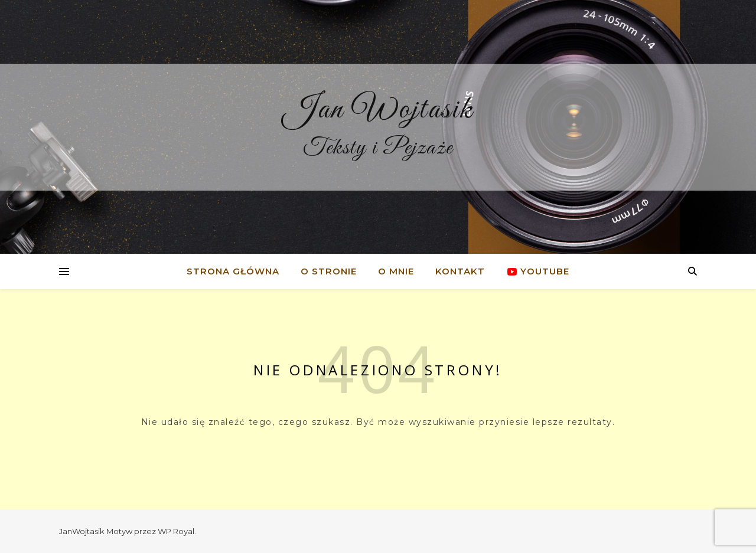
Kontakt (460, 271)
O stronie (329, 271)
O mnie (396, 271)
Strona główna (233, 271)
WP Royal (176, 531)
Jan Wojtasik (378, 110)
